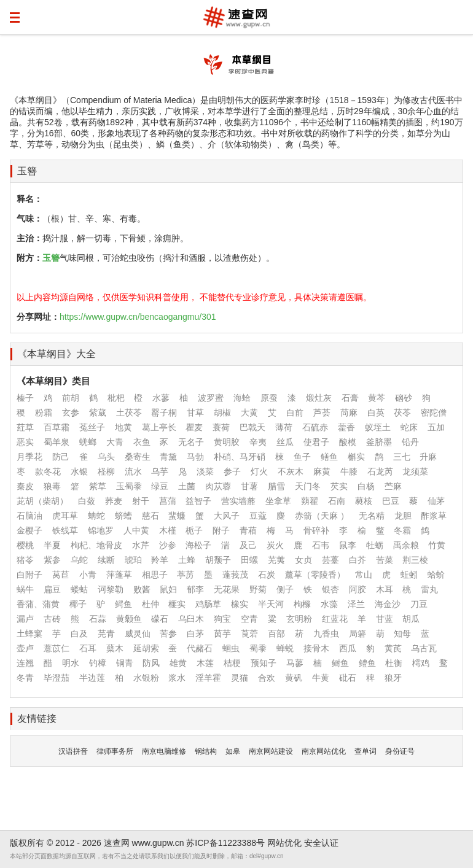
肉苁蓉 (218, 486)
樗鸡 (421, 663)
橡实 (240, 604)
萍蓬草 (119, 575)
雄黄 (178, 663)
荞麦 (114, 501)
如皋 (233, 751)
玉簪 (27, 171)
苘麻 (349, 413)
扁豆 (52, 589)
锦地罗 (101, 530)
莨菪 (249, 634)
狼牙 (393, 678)
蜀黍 (258, 648)
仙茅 (436, 501)
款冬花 (48, 471)
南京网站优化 (324, 751)
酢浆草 (434, 516)
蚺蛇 (96, 516)
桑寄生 (138, 457)
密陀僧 (434, 413)
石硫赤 (315, 427)
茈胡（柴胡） (42, 501)
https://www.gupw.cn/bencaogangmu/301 (138, 317)
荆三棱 (415, 560)
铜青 (125, 663)
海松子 (198, 545)
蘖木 (115, 648)
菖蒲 (168, 501)
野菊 (258, 589)
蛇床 (409, 427)
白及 (79, 634)
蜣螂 (88, 442)
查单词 (365, 751)
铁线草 (65, 530)
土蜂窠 (29, 634)
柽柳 (106, 471)
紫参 (52, 560)
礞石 (160, 619)
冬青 (25, 678)
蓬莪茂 (235, 575)
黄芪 (393, 648)
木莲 (205, 663)
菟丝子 (92, 427)
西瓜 (348, 648)
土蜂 (187, 560)
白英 (376, 413)
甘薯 (249, 486)
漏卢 (25, 619)
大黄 (249, 413)
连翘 (25, 663)
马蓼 (295, 663)
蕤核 (364, 501)
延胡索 (146, 648)
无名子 (191, 442)
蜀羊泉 (57, 442)
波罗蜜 (211, 398)
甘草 (195, 413)
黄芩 (377, 398)
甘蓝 (385, 619)
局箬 (358, 634)
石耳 (88, 648)
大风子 (227, 516)
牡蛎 (375, 545)
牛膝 (349, 471)
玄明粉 (299, 619)
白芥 (358, 560)
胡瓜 (411, 619)
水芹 (141, 545)
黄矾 (294, 678)
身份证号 (400, 751)
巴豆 (391, 501)
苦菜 (385, 560)
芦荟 (322, 413)
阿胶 (358, 589)
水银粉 (146, 678)
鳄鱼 (123, 604)
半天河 (271, 604)
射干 (141, 501)
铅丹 (410, 442)
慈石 (150, 516)
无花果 (227, 589)
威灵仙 (138, 634)
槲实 (356, 457)
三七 (402, 457)
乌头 (106, 457)
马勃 (195, 457)
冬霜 (402, 530)
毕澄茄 (57, 678)
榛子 (25, 398)
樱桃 (25, 545)
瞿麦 (194, 427)
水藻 (329, 604)
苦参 (168, 634)
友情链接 (37, 719)
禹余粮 (406, 545)
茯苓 (402, 413)
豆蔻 (258, 516)
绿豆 (160, 486)
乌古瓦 (424, 648)
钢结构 (206, 751)
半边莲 (92, 678)
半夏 (52, 545)
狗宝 (222, 619)
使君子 (316, 442)
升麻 (428, 457)
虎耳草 (65, 516)
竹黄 (437, 545)
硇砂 (404, 398)
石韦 (321, 545)
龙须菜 (415, 471)
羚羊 (160, 560)
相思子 (155, 575)
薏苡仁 (57, 648)
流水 (133, 471)
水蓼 (161, 398)
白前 (295, 413)
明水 (71, 663)
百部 (276, 634)
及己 (248, 545)
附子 (221, 530)
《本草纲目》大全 (57, 354)
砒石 (348, 678)
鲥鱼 (340, 663)
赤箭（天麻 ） (322, 516)
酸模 (348, 442)
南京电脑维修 (164, 751)
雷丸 (429, 589)
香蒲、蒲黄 (38, 604)
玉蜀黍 (129, 486)
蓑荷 (221, 427)
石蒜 (98, 619)
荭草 (25, 427)
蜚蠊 (177, 516)
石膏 (350, 398)
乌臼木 (191, 619)
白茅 (195, 634)
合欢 (267, 678)
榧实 (177, 604)
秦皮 (25, 486)
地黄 (123, 427)
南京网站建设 (271, 751)
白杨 (366, 486)
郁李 (195, 589)
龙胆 (403, 516)
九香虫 (326, 634)
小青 (88, 575)
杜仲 (150, 604)
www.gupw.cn (158, 843)
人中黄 (136, 530)
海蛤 (242, 398)
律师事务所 (115, 751)
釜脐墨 (379, 442)
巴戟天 (252, 427)
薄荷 (284, 427)
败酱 (142, 589)
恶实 (25, 442)
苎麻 (393, 486)
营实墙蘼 (238, 501)
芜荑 (276, 560)
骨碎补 (316, 530)
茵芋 (222, 634)
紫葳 (98, 413)
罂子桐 (164, 413)
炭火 (275, 545)
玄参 (71, 413)
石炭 (267, 575)
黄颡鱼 (129, 619)
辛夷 (258, 442)
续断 (106, 560)
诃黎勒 (111, 589)
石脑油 (29, 516)
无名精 (372, 516)
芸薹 (330, 560)
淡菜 (205, 471)
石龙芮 (380, 471)
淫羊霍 (208, 678)
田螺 (249, 560)
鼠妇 (168, 589)
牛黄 (321, 678)
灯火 (259, 471)
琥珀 (133, 560)
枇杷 (116, 398)
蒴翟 (310, 501)
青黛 (168, 457)
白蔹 (87, 501)
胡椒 (222, 413)
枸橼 (302, 604)
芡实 (339, 486)
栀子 (194, 530)
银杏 (330, 589)
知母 (402, 634)
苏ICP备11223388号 (225, 843)
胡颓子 (218, 560)
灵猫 (240, 678)
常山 (364, 575)
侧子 (285, 589)
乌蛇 (79, 560)
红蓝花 (335, 619)
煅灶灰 (319, 398)
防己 (61, 457)
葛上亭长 (159, 427)
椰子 (78, 604)
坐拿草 (278, 501)
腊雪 (276, 486)
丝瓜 (285, 442)
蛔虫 (231, 648)
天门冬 (308, 486)
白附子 (29, 575)
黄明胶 (227, 442)
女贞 (303, 560)
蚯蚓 (409, 575)
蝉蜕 (285, 648)
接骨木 (316, 648)
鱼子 (302, 457)
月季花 (29, 457)
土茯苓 (129, 413)
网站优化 (284, 843)
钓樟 (98, 663)
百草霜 (57, 427)
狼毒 (52, 486)
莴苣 (61, 575)
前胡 (71, 398)
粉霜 (44, 413)
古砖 (52, 619)
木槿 (168, 530)
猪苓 (25, 560)
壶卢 (25, 648)
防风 (151, 663)
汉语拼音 (73, 751)
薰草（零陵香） (315, 575)
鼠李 (348, 545)
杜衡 (394, 663)
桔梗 (232, 663)
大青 (115, 442)
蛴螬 (123, 516)
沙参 (168, 545)
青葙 (248, 530)
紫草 (98, 486)
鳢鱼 (367, 663)
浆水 (177, 678)
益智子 (198, 501)
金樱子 (29, 530)
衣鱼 (142, 442)
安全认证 (321, 843)
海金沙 (388, 604)
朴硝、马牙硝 (240, 457)
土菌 (187, 486)
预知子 (264, 663)
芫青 (106, 634)
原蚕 (269, 398)
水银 (79, 471)
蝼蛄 (79, 589)
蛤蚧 (436, 575)
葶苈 (186, 575)
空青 (249, 619)
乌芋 (160, 471)
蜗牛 (25, 589)
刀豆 (419, 604)
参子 (232, 471)
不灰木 (291, 471)
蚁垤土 (378, 427)
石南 (337, 501)
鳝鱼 (329, 457)
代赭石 (200, 648)
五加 (436, 427)
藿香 (346, 427)
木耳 (385, 589)
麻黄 (322, 471)
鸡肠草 (208, 604)
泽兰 (356, 604)
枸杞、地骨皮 (96, 545)
